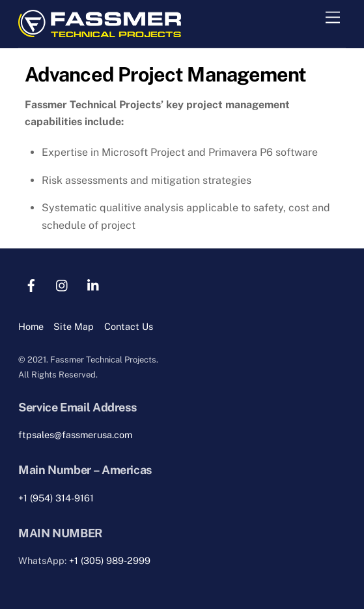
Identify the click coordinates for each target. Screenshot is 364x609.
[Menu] (333, 18)
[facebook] (31, 284)
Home (31, 326)
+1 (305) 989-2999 (110, 560)
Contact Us (129, 326)
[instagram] (63, 284)
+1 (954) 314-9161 (56, 498)
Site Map (74, 326)
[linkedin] (94, 284)
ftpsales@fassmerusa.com (75, 435)
